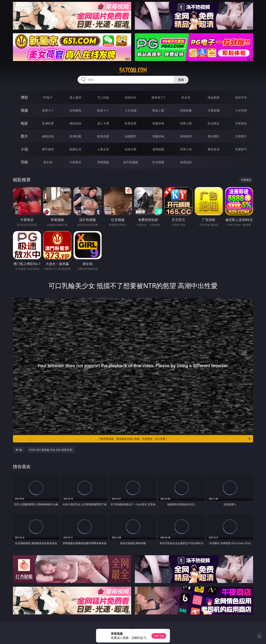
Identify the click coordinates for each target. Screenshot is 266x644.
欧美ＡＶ (103, 110)
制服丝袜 (158, 123)
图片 (24, 136)
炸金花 (186, 97)
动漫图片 (131, 136)
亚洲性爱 (48, 123)
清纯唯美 (186, 136)
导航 (24, 162)
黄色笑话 (214, 149)
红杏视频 (158, 162)
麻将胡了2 (158, 97)
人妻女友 (103, 149)
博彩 (24, 97)
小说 (24, 149)
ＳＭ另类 (241, 110)
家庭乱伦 (75, 149)
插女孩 (48, 162)
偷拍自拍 (75, 123)
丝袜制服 (186, 110)
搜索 (181, 80)
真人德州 (75, 97)
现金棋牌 (214, 97)
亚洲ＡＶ (48, 110)
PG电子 (48, 97)
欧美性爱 (131, 123)
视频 (24, 110)
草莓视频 (103, 162)
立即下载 (159, 636)
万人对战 (103, 97)
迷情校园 (158, 149)
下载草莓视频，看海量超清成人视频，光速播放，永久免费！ (175, 439)
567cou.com (133, 70)
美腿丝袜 (158, 136)
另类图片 (241, 136)
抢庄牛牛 (241, 97)
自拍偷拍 (75, 110)
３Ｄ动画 (131, 110)
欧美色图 (103, 136)
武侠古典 (131, 149)
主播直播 (214, 110)
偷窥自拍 (48, 136)
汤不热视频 (131, 162)
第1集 (19, 450)
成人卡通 (103, 123)
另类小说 (186, 149)
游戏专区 (131, 97)
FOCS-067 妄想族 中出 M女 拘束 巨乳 (51, 450)
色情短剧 (186, 162)
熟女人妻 (158, 110)
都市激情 (48, 149)
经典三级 (186, 123)
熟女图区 (214, 136)
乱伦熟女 (214, 123)
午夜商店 (75, 162)
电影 (24, 123)
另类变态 (241, 123)
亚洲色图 (75, 136)
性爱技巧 (241, 149)
